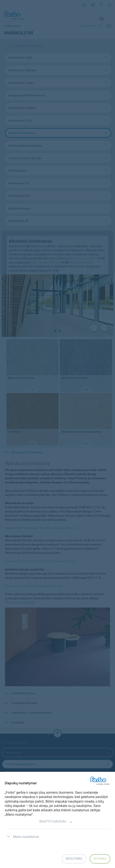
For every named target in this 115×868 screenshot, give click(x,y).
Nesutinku (74, 859)
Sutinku (100, 859)
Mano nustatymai (22, 837)
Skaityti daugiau (56, 822)
